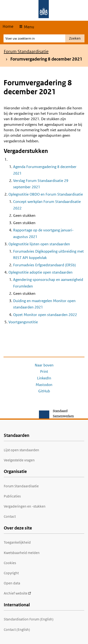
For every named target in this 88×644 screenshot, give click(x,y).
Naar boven (44, 365)
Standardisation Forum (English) (29, 619)
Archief (17, 593)
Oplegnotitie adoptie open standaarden (40, 272)
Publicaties (12, 496)
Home (8, 26)
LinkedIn (44, 378)
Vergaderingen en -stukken (25, 506)
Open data (12, 583)
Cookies (10, 563)
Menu (29, 27)
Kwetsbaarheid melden (22, 553)
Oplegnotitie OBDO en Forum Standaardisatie (46, 194)
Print (44, 371)
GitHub (44, 391)
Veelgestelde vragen (19, 460)
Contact (10, 516)
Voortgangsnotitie (23, 322)
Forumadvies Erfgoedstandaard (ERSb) (44, 265)
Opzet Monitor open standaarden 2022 (45, 315)
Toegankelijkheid (17, 542)
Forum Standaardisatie (26, 51)
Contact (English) (17, 630)
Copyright (11, 573)
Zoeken (75, 38)
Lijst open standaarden (21, 450)
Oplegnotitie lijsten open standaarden (39, 244)
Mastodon (44, 385)
